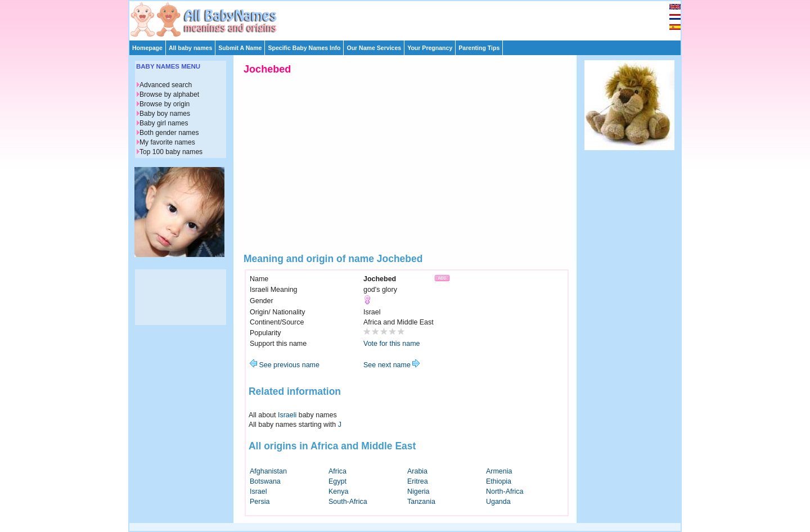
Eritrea (418, 481)
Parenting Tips (479, 48)
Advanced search (166, 85)
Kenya (338, 492)
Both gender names (169, 133)
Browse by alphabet (169, 94)
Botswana (265, 481)
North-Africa (505, 492)
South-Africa (348, 502)
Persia (260, 502)
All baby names (190, 48)
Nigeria (418, 492)
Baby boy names (165, 114)
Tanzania (421, 502)
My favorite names (167, 142)
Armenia (499, 471)
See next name (391, 365)
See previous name (285, 365)
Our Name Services (374, 48)
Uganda (498, 502)
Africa (337, 471)
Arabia (417, 471)
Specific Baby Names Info (304, 48)
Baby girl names (164, 123)
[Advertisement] (410, 18)
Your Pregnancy (430, 48)
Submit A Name (240, 48)
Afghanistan (268, 471)
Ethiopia (499, 481)
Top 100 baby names (171, 152)
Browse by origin (165, 104)
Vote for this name (392, 344)
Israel (258, 492)
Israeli (287, 415)
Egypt (337, 481)
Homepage (147, 48)
